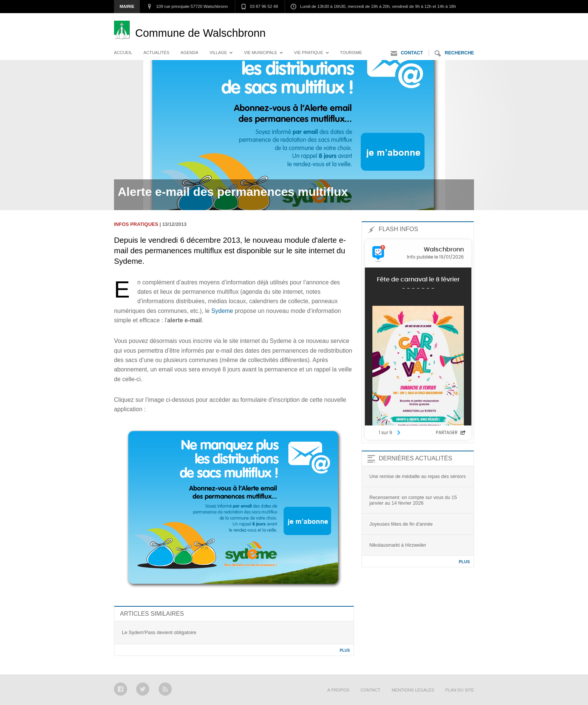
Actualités (157, 53)
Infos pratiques (136, 224)
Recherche (454, 53)
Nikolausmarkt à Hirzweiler (398, 545)
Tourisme (351, 53)
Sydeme (222, 311)
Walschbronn (200, 33)
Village (218, 53)
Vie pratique (309, 53)
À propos (338, 690)
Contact (407, 53)
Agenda (190, 53)
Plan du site (460, 690)
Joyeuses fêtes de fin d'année (401, 524)
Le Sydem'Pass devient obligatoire (159, 632)
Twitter (143, 689)
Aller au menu (404, 21)
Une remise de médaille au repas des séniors (418, 476)
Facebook (121, 689)
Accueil (123, 53)
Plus (345, 650)
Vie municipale (260, 53)
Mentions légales (413, 690)
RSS (165, 689)
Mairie (127, 6)
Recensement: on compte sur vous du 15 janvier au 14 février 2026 (413, 500)
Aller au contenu (453, 21)
